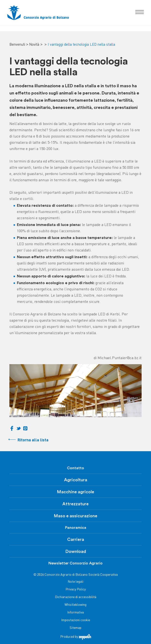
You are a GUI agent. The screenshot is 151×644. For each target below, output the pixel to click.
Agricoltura (76, 480)
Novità (34, 45)
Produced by (76, 637)
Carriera (76, 539)
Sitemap (75, 628)
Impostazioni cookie (76, 620)
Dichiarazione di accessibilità (76, 597)
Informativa (75, 613)
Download (76, 551)
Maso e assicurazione (75, 516)
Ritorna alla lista (33, 440)
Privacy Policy (76, 590)
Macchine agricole (75, 492)
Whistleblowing (75, 605)
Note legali (75, 582)
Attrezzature (75, 504)
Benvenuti (17, 45)
